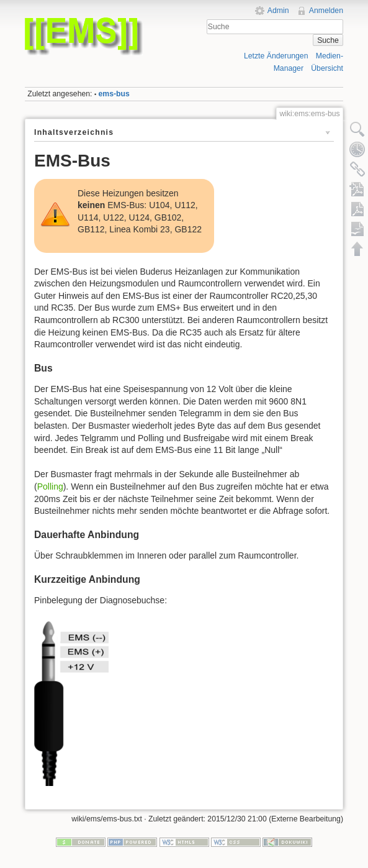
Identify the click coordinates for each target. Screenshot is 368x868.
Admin (278, 11)
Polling (50, 487)
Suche (328, 40)
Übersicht (327, 68)
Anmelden (326, 11)
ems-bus (114, 94)
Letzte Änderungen (276, 56)
